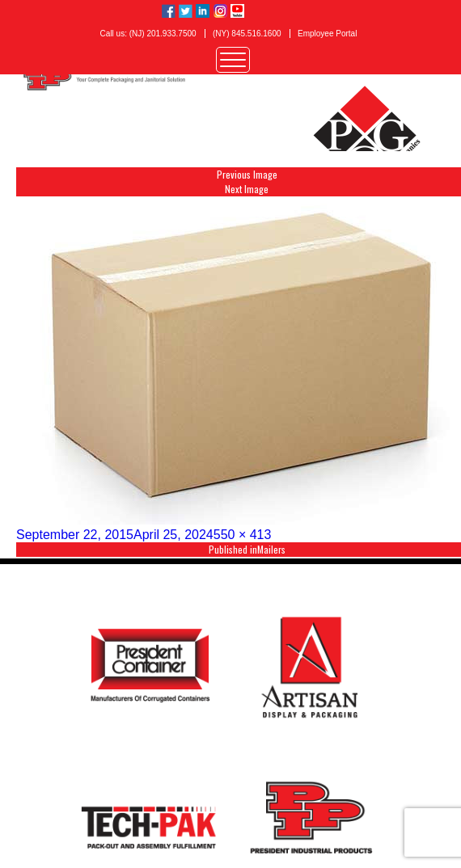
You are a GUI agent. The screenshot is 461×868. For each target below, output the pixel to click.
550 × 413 (243, 535)
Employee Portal (327, 34)
